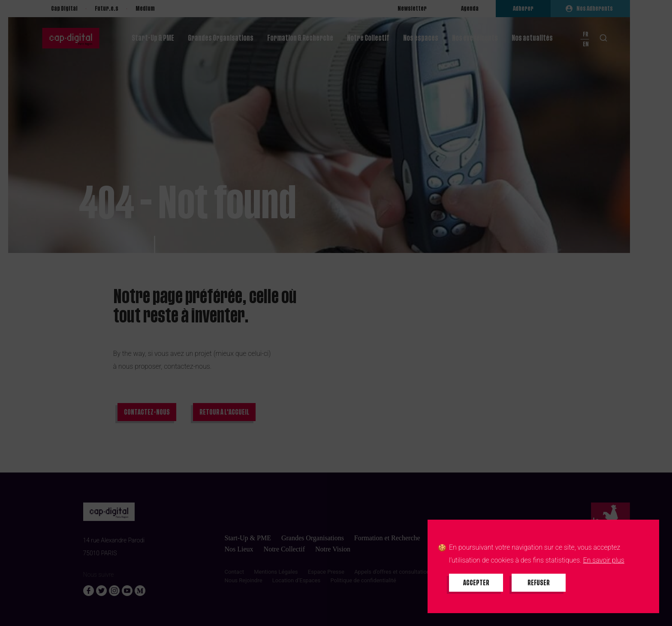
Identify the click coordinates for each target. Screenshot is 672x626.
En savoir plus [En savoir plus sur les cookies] (604, 560)
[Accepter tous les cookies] (476, 583)
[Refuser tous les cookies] (539, 583)
